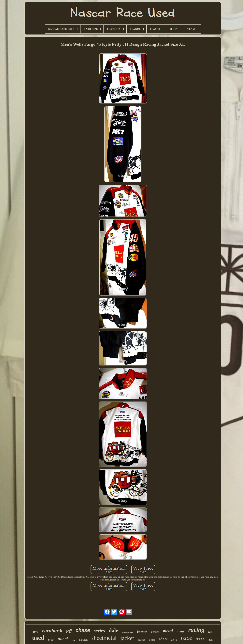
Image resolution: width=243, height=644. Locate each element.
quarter (142, 640)
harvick (83, 640)
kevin (174, 640)
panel (63, 639)
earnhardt (52, 630)
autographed (128, 632)
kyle (74, 640)
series (99, 631)
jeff (69, 631)
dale (114, 630)
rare (210, 632)
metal (168, 631)
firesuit (142, 631)
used (38, 638)
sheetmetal (104, 638)
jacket (127, 638)
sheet (163, 639)
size (200, 639)
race (186, 638)
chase (83, 630)
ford (36, 632)
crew (51, 640)
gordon (155, 632)
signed (152, 640)
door (211, 640)
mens (181, 631)
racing (196, 630)
